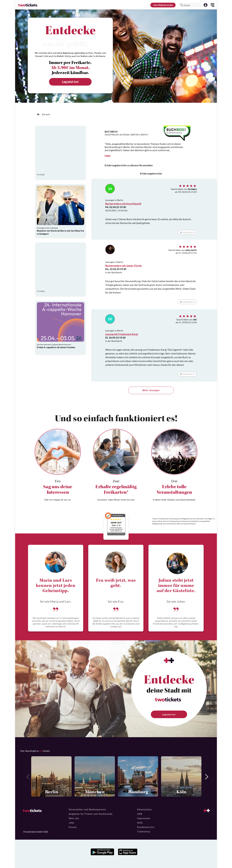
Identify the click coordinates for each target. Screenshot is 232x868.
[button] (182, 5)
